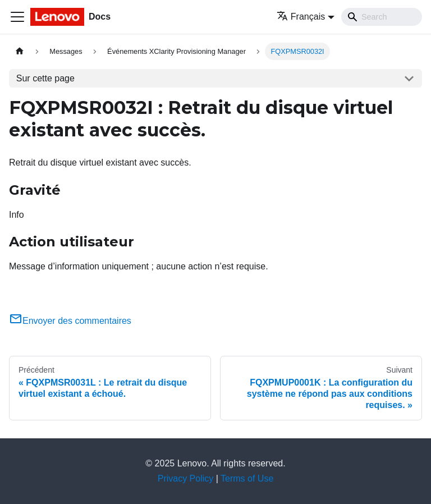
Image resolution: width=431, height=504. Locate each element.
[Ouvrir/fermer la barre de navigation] (17, 17)
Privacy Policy (186, 478)
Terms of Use (247, 478)
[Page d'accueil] (20, 51)
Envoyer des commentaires (70, 321)
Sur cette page (45, 78)
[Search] (382, 17)
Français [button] (301, 17)
